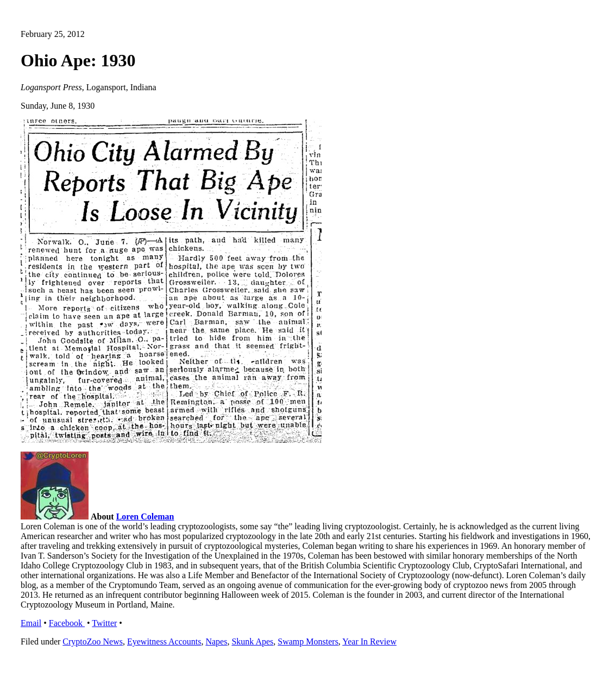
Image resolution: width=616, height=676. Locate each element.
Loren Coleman (145, 517)
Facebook (67, 623)
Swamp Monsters (308, 641)
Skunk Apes (252, 641)
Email (31, 623)
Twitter (104, 623)
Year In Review (369, 641)
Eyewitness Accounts (164, 641)
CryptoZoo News (93, 641)
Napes (216, 641)
